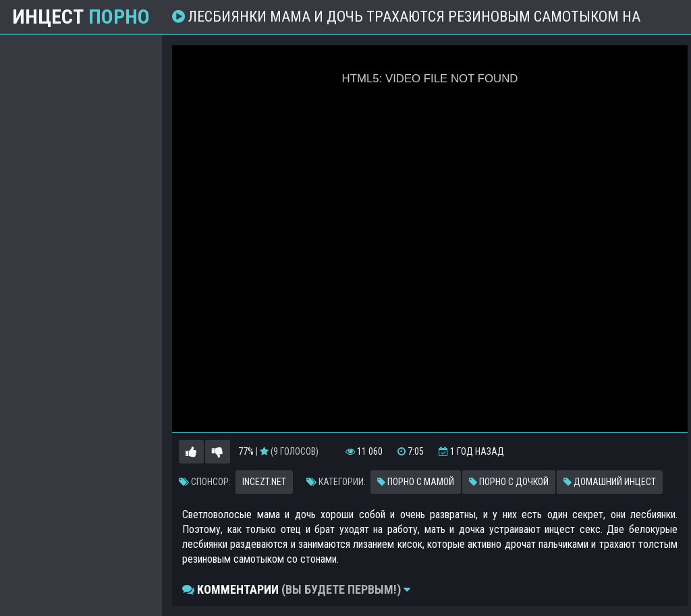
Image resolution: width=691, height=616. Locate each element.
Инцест (81, 17)
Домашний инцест (610, 482)
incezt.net (264, 482)
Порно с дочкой (509, 482)
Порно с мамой (416, 482)
